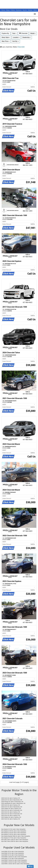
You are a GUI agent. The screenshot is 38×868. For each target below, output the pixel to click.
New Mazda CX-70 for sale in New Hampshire (14, 838)
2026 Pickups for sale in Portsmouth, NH (12, 802)
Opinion (30, 10)
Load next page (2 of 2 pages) (19, 782)
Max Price (6, 41)
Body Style (6, 37)
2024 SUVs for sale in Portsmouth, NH (12, 810)
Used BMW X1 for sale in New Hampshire (13, 855)
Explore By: (6, 33)
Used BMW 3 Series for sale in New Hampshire (14, 857)
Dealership (27, 37)
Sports (25, 10)
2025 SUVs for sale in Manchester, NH (12, 807)
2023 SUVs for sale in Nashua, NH (11, 815)
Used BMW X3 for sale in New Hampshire (13, 853)
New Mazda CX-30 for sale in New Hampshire (14, 833)
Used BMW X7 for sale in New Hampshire (13, 858)
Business (19, 10)
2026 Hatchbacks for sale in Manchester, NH (13, 803)
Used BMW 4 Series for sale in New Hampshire (14, 862)
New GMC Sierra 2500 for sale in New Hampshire (15, 841)
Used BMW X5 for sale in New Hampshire (13, 852)
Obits (35, 10)
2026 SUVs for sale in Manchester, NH (12, 800)
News (8, 10)
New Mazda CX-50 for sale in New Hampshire (14, 831)
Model (33, 33)
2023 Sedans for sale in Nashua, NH (11, 817)
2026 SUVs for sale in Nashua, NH (11, 798)
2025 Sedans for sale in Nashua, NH (11, 809)
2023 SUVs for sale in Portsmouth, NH (12, 814)
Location (16, 37)
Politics (13, 10)
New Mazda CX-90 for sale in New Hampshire (14, 834)
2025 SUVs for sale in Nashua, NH (11, 805)
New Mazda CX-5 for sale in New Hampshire (13, 829)
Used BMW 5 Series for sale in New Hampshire (14, 860)
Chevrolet (23, 33)
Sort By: (15, 41)
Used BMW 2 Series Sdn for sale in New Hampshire (15, 864)
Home (3, 10)
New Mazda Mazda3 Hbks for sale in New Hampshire (16, 836)
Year (14, 33)
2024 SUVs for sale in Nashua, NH (11, 812)
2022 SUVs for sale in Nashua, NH (11, 819)
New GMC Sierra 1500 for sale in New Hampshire (15, 840)
